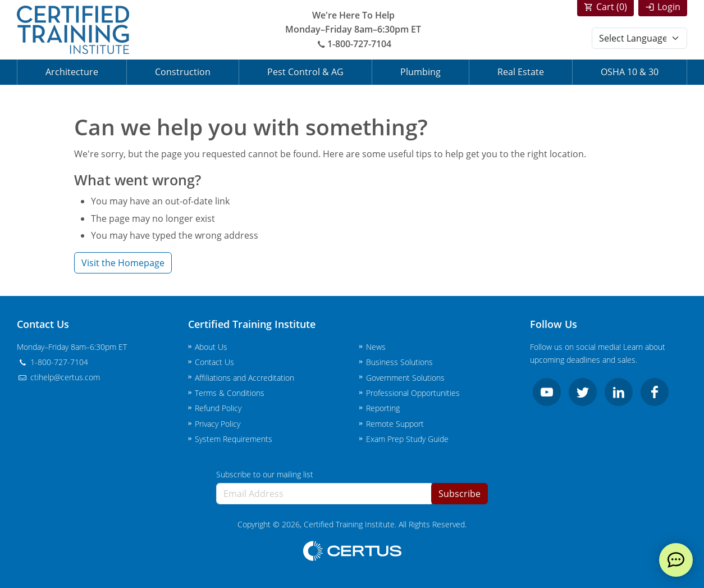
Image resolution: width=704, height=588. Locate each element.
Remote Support (395, 424)
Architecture (72, 72)
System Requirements (234, 439)
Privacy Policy (218, 424)
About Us (211, 347)
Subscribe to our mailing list (265, 474)
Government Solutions (405, 378)
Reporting (383, 408)
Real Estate (521, 72)
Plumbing (420, 72)
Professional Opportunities (413, 393)
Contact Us (214, 362)
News (376, 347)
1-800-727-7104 (353, 44)
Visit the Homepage (123, 263)
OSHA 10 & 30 (630, 72)
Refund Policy (218, 408)
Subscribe (460, 494)
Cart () (612, 7)
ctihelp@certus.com (58, 377)
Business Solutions (399, 362)
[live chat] (676, 560)
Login (669, 7)
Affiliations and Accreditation (244, 378)
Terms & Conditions (230, 393)
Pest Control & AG (305, 72)
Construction (183, 72)
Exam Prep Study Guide (407, 439)
